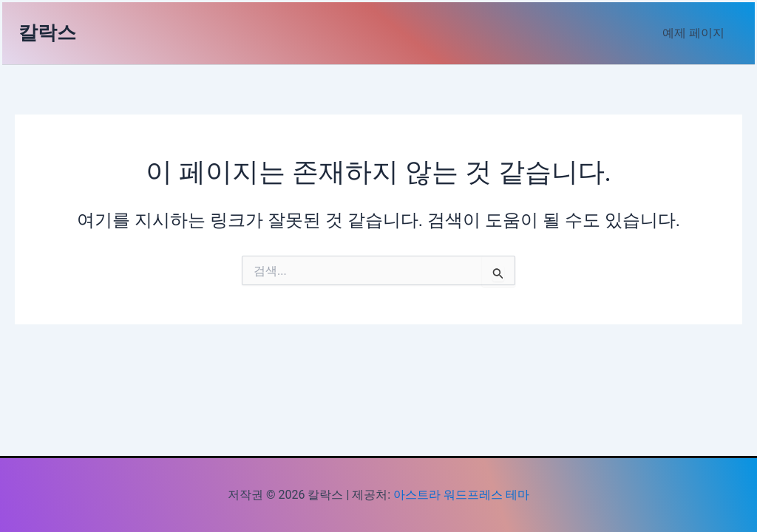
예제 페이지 (696, 33)
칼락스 (47, 33)
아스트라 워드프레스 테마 (461, 495)
